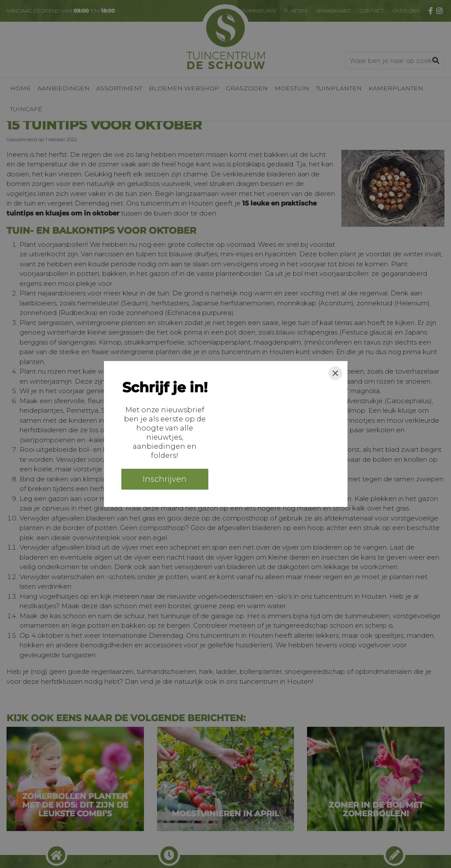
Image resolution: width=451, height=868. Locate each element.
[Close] (335, 373)
